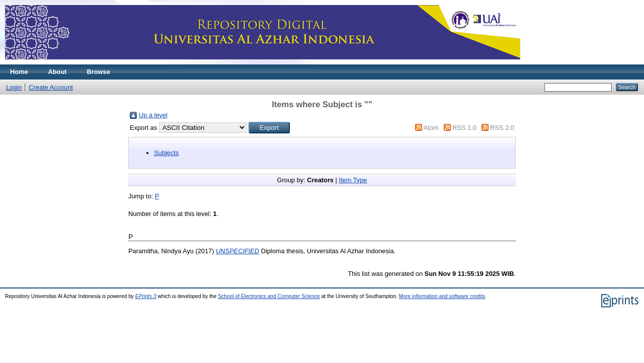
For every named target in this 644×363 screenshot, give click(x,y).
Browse (99, 72)
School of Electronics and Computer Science (269, 296)
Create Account (51, 87)
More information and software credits (442, 296)
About (58, 72)
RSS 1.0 (464, 128)
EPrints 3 (146, 296)
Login (14, 87)
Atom (431, 128)
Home (19, 72)
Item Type (353, 180)
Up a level (153, 115)
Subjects (166, 153)
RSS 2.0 (502, 128)
